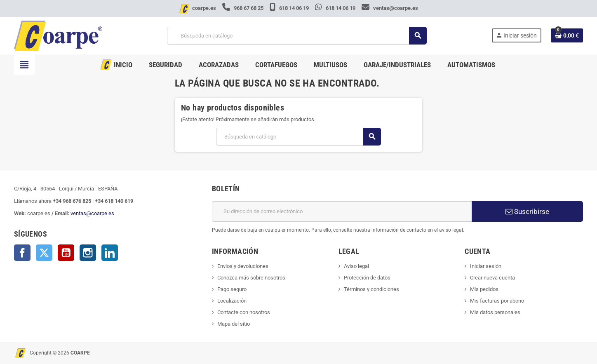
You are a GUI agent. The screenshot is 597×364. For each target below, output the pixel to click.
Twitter (44, 253)
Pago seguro (232, 289)
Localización (232, 301)
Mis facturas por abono (497, 301)
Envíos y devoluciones (243, 266)
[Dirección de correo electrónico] (342, 211)
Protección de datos (367, 278)
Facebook (22, 253)
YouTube (66, 253)
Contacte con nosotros (244, 312)
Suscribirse (527, 211)
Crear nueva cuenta (492, 278)
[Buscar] (297, 36)
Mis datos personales (495, 312)
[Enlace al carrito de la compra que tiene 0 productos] (567, 35)
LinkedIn (110, 253)
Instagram (88, 253)
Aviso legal (356, 266)
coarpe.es (204, 8)
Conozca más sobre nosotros (251, 278)
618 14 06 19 (290, 8)
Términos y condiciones (371, 289)
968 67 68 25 (243, 8)
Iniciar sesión (486, 266)
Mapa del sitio (234, 324)
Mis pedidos (484, 289)
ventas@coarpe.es (390, 8)
